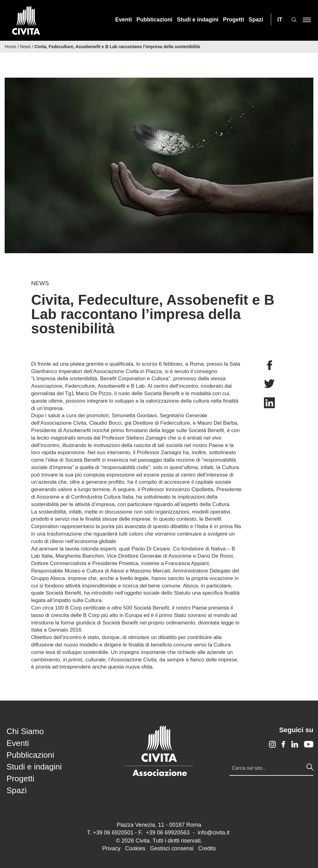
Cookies (135, 848)
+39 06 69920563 (168, 833)
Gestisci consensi (172, 848)
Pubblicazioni (154, 20)
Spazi (256, 20)
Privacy (111, 848)
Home (10, 47)
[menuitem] (124, 20)
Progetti (234, 20)
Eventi (124, 20)
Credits (207, 848)
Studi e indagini (198, 20)
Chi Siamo (25, 731)
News (25, 47)
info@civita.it (213, 833)
